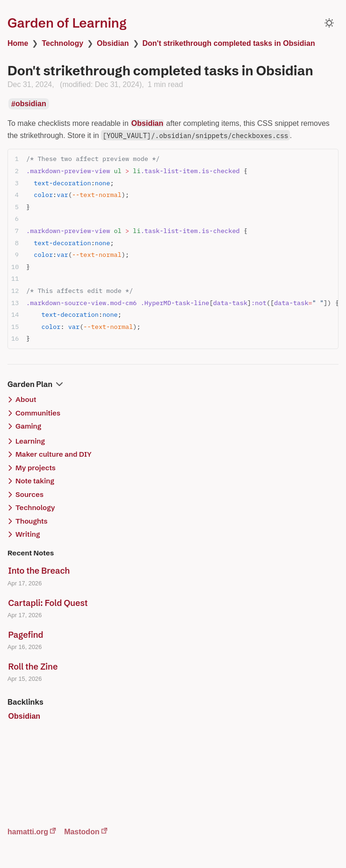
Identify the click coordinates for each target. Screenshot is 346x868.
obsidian (31, 104)
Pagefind (26, 635)
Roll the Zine (33, 667)
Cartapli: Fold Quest (48, 603)
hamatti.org (28, 832)
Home (18, 43)
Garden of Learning (67, 23)
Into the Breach (39, 571)
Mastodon (82, 832)
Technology (62, 43)
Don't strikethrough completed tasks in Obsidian (229, 43)
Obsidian (113, 43)
